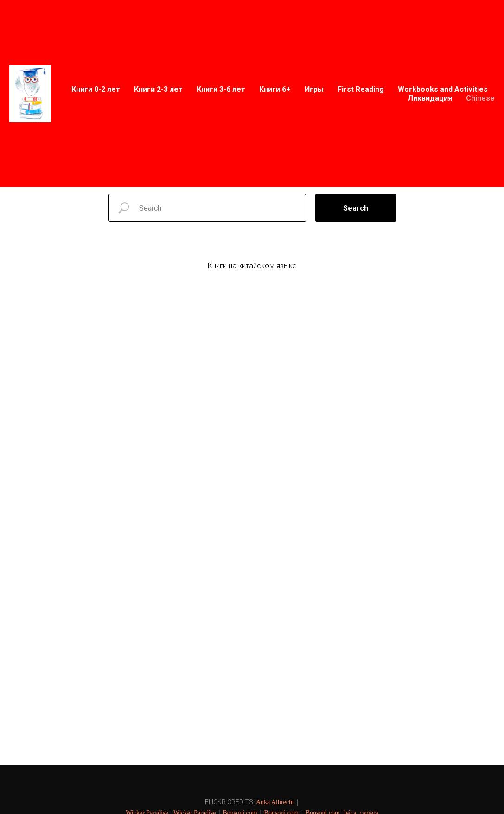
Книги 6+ (275, 89)
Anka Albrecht (275, 802)
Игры (314, 89)
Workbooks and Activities (443, 89)
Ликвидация (430, 98)
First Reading (361, 89)
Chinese (480, 98)
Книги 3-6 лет (221, 89)
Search (356, 208)
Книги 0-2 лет (96, 89)
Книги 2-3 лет (158, 89)
